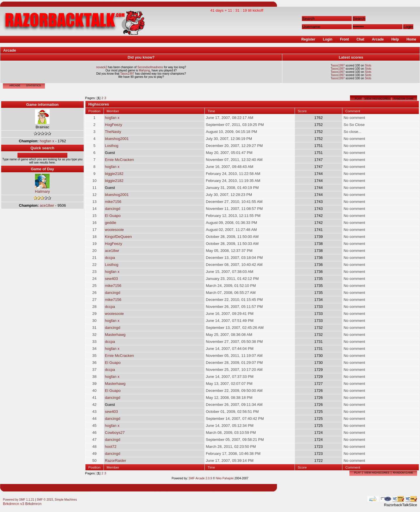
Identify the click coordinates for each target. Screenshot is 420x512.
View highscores (377, 99)
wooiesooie (114, 230)
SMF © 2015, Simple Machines (57, 500)
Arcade (15, 85)
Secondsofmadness (150, 67)
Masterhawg (115, 335)
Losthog (112, 146)
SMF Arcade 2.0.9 (200, 478)
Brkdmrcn (34, 504)
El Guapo (113, 216)
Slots (368, 65)
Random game (404, 99)
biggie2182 (114, 174)
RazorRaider (116, 461)
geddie (111, 223)
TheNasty (113, 132)
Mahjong (144, 70)
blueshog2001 (117, 139)
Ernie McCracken (120, 160)
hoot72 (111, 447)
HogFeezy (114, 125)
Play (358, 99)
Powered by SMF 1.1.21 (19, 500)
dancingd (113, 209)
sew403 (112, 279)
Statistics (34, 85)
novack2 (102, 67)
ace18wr (47, 205)
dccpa (110, 258)
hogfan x (47, 141)
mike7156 (113, 202)
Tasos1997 (127, 74)
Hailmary (42, 191)
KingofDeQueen (119, 237)
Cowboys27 (115, 433)
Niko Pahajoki (225, 478)
